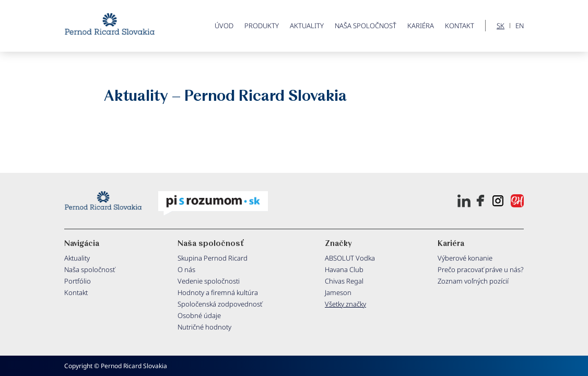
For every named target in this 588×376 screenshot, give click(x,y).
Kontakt (460, 26)
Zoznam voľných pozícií (473, 281)
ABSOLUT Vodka (350, 258)
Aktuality (307, 26)
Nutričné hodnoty (204, 327)
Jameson (338, 292)
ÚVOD (224, 26)
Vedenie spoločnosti (209, 281)
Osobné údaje (199, 315)
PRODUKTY (262, 26)
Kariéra (421, 26)
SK (501, 26)
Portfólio (78, 281)
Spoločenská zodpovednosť (220, 304)
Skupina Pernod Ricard (213, 258)
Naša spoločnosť (366, 26)
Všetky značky (345, 304)
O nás (186, 269)
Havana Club (344, 269)
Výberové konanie (465, 258)
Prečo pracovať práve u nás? (481, 269)
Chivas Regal (344, 281)
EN (520, 26)
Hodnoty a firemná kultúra (218, 292)
